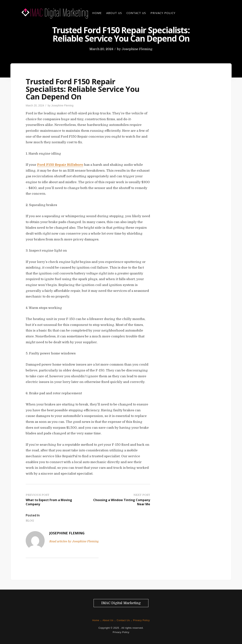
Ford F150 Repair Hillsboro (60, 165)
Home (97, 13)
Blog (30, 521)
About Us (114, 13)
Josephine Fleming (137, 49)
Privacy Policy (163, 13)
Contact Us (136, 13)
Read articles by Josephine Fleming (74, 541)
